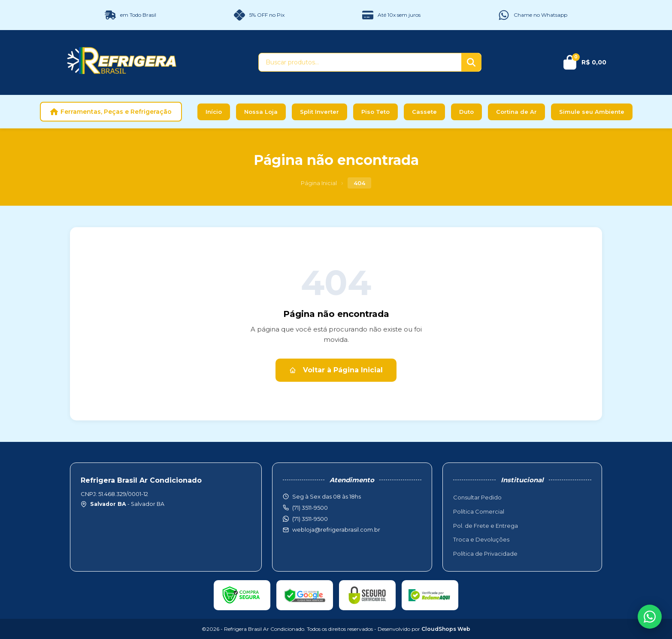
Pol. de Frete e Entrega (486, 526)
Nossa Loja (261, 112)
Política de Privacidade (485, 554)
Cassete (424, 112)
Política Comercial (479, 511)
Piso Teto (375, 112)
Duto (466, 112)
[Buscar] (471, 62)
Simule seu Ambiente (592, 112)
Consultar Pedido (477, 497)
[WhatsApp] (650, 617)
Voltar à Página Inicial (336, 370)
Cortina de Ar (516, 112)
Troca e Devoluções (481, 539)
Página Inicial (319, 183)
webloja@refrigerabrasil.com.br (336, 529)
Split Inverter (319, 112)
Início (214, 112)
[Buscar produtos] (360, 62)
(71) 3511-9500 (310, 519)
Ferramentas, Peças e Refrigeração (111, 112)
